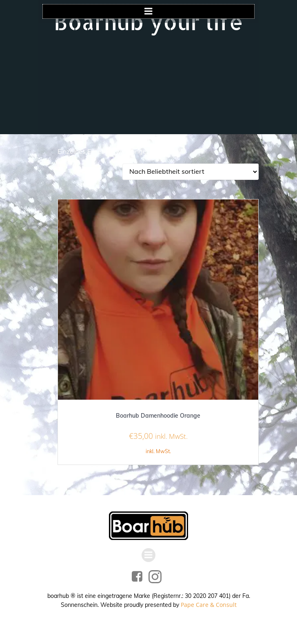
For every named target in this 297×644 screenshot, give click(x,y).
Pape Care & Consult (209, 605)
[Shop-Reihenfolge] (191, 172)
